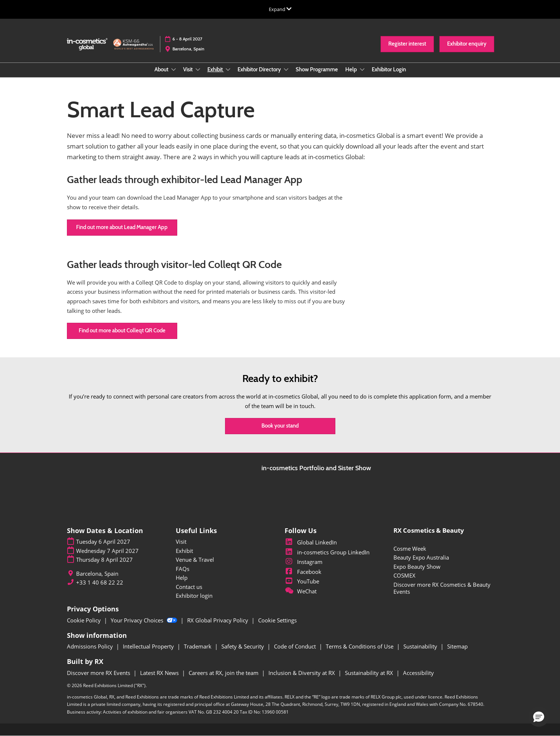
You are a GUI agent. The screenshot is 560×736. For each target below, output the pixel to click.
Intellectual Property (149, 646)
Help (352, 69)
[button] (407, 44)
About (162, 69)
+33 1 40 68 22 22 (100, 583)
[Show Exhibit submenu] (228, 69)
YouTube (302, 581)
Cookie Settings (277, 620)
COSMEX (404, 575)
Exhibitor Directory (260, 69)
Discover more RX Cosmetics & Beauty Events (442, 588)
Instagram (304, 562)
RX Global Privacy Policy (218, 620)
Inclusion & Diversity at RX (302, 673)
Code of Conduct (296, 646)
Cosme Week (410, 549)
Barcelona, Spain (188, 49)
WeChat (301, 591)
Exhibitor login (194, 596)
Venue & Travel (195, 560)
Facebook (303, 572)
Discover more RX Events (99, 673)
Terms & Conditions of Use (360, 646)
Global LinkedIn (311, 542)
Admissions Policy (91, 646)
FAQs (183, 569)
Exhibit (216, 69)
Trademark (198, 646)
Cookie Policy (85, 620)
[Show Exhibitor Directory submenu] (286, 69)
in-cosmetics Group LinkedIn (327, 552)
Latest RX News (160, 673)
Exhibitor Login (389, 69)
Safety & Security (243, 646)
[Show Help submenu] (362, 69)
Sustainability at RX (370, 673)
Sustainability (421, 646)
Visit (188, 69)
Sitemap (457, 646)
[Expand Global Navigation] (280, 9)
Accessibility (418, 673)
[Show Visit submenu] (198, 69)
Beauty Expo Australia (421, 557)
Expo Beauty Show (417, 567)
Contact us (189, 587)
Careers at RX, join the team (224, 673)
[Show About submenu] (174, 69)
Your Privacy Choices (145, 620)
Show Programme (317, 69)
